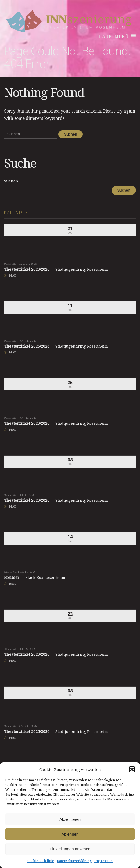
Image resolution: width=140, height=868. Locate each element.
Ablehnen (70, 834)
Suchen (11, 181)
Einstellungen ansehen (70, 849)
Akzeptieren (70, 819)
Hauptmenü (117, 36)
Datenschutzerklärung (74, 861)
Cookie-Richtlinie (41, 861)
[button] (132, 769)
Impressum (103, 861)
